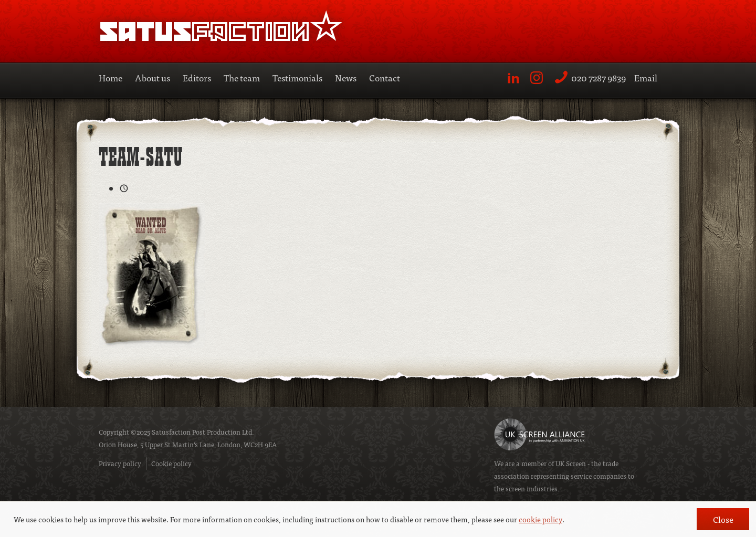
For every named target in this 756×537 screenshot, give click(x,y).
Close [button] (723, 519)
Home (111, 77)
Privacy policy (120, 463)
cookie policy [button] (540, 519)
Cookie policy (171, 463)
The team (242, 77)
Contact (385, 77)
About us (153, 77)
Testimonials (297, 77)
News (346, 77)
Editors (197, 77)
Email (646, 77)
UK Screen (571, 463)
